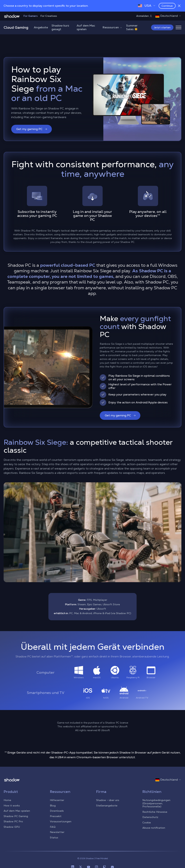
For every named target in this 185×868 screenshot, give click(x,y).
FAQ (53, 827)
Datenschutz (150, 817)
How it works (12, 806)
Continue (167, 6)
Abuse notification (154, 828)
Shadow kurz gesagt (60, 27)
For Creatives (49, 16)
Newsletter (57, 832)
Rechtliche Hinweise (155, 812)
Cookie (147, 822)
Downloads (57, 811)
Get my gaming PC (32, 129)
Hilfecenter (57, 800)
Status (54, 837)
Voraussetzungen (61, 821)
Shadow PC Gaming (16, 816)
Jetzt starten (162, 27)
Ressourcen (113, 27)
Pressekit (56, 816)
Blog (53, 806)
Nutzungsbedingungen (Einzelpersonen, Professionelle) (156, 803)
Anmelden (144, 16)
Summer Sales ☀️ (132, 27)
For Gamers (31, 16)
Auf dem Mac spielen (86, 27)
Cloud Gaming (16, 27)
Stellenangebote (107, 806)
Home (7, 800)
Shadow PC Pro (13, 821)
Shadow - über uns (108, 800)
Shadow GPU (12, 827)
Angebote (41, 27)
